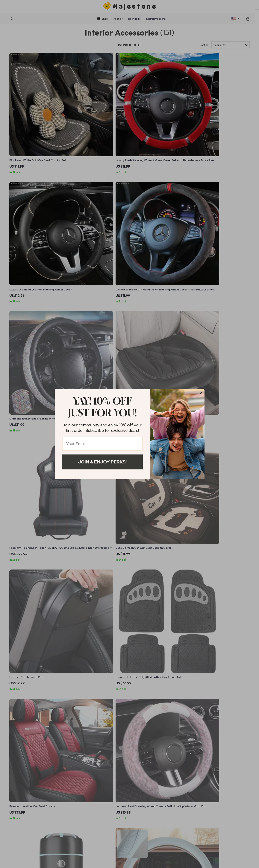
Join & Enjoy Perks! (102, 462)
